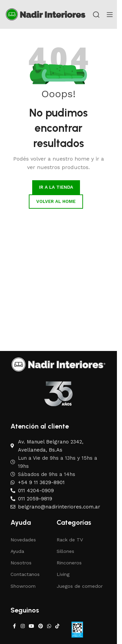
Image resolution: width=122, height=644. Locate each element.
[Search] (96, 15)
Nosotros (21, 563)
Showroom (23, 586)
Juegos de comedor (80, 586)
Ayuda (17, 551)
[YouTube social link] (32, 626)
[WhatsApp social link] (49, 626)
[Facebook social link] (15, 626)
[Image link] (59, 364)
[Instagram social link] (23, 626)
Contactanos (25, 574)
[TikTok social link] (57, 626)
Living (63, 574)
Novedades (23, 540)
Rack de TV (70, 540)
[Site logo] (46, 14)
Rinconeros (69, 563)
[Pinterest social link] (41, 626)
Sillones (65, 551)
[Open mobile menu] (110, 15)
